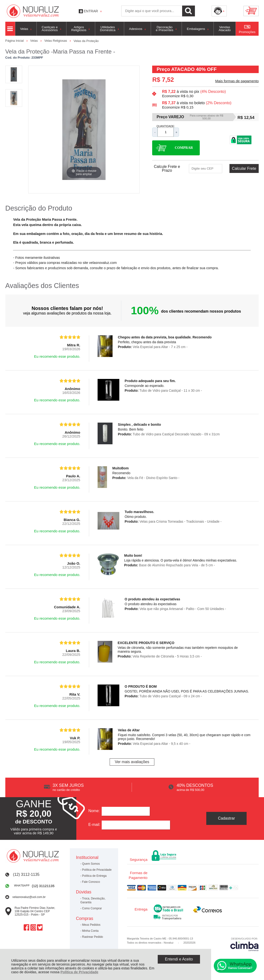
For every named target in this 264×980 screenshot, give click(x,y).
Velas (34, 41)
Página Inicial (15, 41)
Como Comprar (92, 908)
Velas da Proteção (86, 41)
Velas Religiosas (56, 41)
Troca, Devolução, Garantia (93, 900)
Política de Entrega (94, 876)
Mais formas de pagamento (237, 81)
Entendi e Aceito (179, 959)
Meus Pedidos (91, 925)
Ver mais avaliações (132, 762)
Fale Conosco (91, 882)
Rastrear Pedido (93, 937)
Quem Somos (91, 864)
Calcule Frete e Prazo (167, 169)
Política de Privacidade (79, 972)
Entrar (91, 11)
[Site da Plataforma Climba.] (244, 944)
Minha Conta (90, 931)
